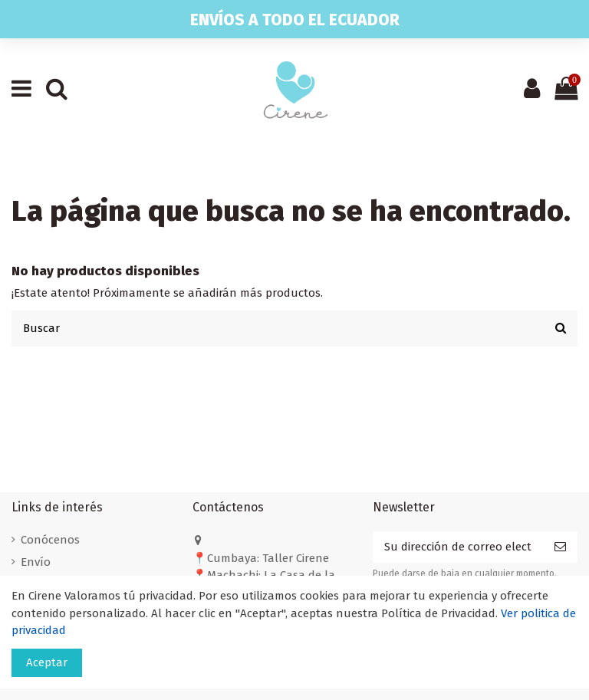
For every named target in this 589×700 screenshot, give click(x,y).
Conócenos (50, 540)
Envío (36, 562)
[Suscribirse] (560, 547)
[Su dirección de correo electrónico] (458, 547)
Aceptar (47, 662)
